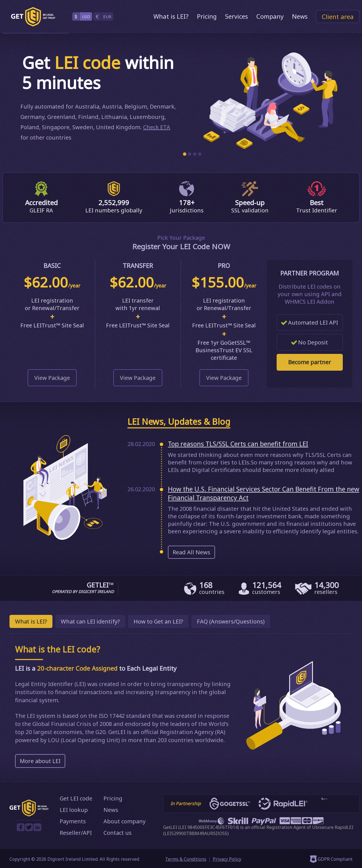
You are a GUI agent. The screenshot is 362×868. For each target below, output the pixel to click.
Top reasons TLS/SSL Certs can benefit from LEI (238, 444)
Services (236, 16)
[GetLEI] (33, 17)
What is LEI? (171, 16)
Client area (338, 16)
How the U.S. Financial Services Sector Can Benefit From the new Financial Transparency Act (264, 493)
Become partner (310, 362)
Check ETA (155, 127)
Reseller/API (76, 833)
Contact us (118, 833)
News (300, 16)
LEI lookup (74, 810)
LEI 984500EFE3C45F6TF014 (209, 827)
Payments (73, 821)
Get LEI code (76, 798)
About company (125, 821)
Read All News (191, 552)
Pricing (207, 16)
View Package (52, 378)
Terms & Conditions (186, 859)
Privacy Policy (227, 859)
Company (270, 16)
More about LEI (40, 761)
